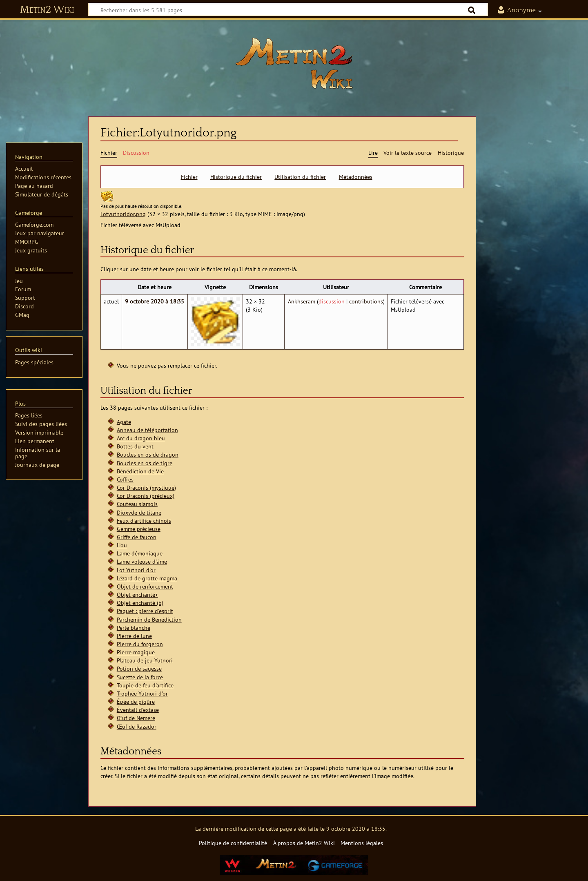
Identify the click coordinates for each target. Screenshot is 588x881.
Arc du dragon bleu (141, 438)
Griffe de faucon (137, 537)
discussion (332, 301)
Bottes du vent (135, 446)
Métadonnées (356, 177)
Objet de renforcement (145, 586)
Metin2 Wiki (47, 10)
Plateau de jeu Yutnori (145, 660)
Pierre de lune (134, 636)
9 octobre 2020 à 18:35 (155, 301)
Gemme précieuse (139, 529)
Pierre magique (136, 652)
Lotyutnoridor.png (123, 214)
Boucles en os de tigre (145, 463)
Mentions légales (362, 843)
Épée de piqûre (136, 701)
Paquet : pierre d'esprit (145, 611)
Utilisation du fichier (300, 177)
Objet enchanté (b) (140, 603)
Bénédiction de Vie (140, 471)
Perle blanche (134, 628)
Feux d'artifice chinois (144, 521)
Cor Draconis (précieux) (146, 496)
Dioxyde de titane (139, 512)
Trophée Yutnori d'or (142, 693)
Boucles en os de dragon (148, 454)
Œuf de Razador (137, 726)
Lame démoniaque (140, 553)
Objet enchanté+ (137, 594)
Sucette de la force (140, 677)
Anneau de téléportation (147, 430)
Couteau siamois (137, 504)
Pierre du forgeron (140, 644)
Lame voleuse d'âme (142, 561)
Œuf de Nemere (136, 718)
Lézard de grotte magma (147, 578)
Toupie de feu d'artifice (145, 685)
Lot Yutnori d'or (136, 570)
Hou (122, 545)
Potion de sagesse (139, 668)
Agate (124, 422)
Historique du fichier (236, 177)
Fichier (189, 177)
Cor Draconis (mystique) (146, 487)
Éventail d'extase (138, 710)
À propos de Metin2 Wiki (304, 843)
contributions (366, 301)
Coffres (125, 479)
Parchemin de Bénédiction (149, 619)
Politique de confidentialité (233, 843)
